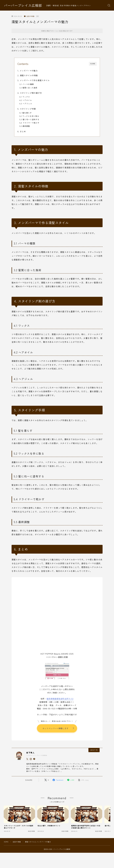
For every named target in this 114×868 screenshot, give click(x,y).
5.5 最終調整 (25, 126)
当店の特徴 (29, 16)
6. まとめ (22, 131)
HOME (6, 842)
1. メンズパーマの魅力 (27, 71)
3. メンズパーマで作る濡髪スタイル (34, 80)
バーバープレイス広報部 (23, 5)
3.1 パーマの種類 (27, 84)
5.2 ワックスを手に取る (29, 116)
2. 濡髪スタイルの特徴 (28, 75)
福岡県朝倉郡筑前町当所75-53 (60, 699)
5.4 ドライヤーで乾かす (29, 123)
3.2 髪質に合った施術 (28, 88)
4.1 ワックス (25, 97)
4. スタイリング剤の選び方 (30, 93)
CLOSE (93, 64)
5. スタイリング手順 (27, 109)
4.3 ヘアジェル (26, 104)
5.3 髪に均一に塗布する (29, 119)
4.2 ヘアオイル (26, 100)
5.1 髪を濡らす (26, 113)
